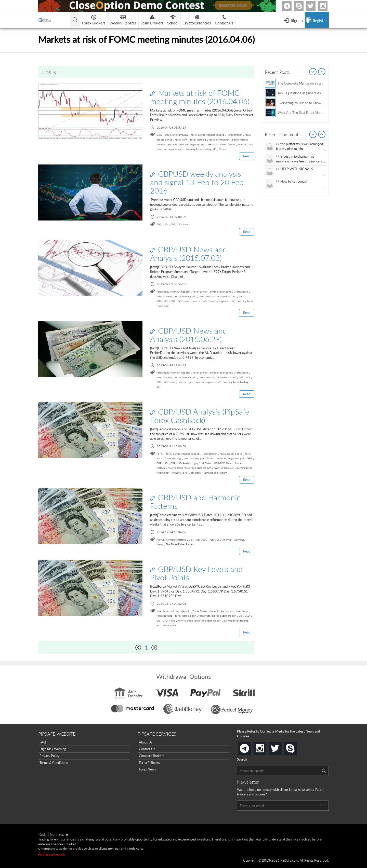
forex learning (198, 140)
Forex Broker (234, 135)
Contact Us (147, 749)
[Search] (324, 771)
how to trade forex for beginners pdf (213, 301)
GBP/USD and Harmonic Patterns (195, 501)
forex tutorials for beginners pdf (187, 144)
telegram (250, 748)
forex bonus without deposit (207, 135)
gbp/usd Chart (203, 463)
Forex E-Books (149, 763)
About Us (146, 742)
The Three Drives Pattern (180, 544)
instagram (265, 747)
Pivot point (170, 625)
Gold (232, 144)
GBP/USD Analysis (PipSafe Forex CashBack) (200, 416)
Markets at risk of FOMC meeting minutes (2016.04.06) (200, 97)
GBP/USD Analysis (181, 463)
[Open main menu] (75, 20)
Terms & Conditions (54, 763)
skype (296, 747)
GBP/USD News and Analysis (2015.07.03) (189, 253)
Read (247, 156)
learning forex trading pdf (201, 149)
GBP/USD (162, 224)
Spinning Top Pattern (215, 473)
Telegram (291, 7)
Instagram (327, 6)
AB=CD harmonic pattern (171, 540)
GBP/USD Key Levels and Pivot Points (196, 573)
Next (322, 72)
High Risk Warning (53, 749)
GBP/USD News (217, 144)
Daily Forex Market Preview (172, 135)
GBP (241, 296)
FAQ (43, 742)
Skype (303, 6)
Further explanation (51, 854)
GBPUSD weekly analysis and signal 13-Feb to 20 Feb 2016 (197, 182)
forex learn (181, 140)
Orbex (222, 149)
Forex (160, 454)
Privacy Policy (50, 756)
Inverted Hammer (224, 468)
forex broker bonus (221, 292)
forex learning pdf (219, 140)
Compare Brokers (152, 756)
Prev (313, 72)
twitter (315, 6)
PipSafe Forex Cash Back (186, 473)
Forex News (147, 769)
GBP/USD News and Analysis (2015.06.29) (189, 335)
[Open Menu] (293, 20)
